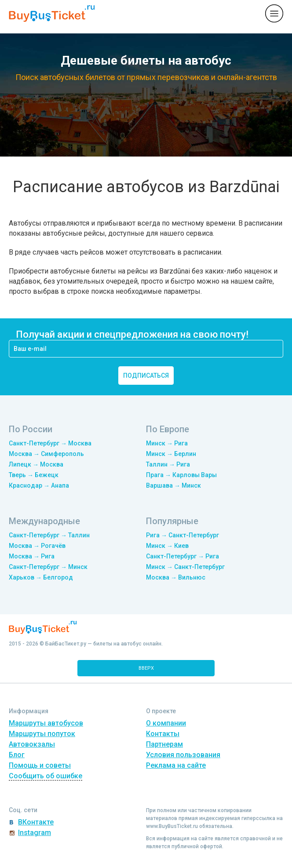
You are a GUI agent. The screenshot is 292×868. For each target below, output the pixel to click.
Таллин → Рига (168, 464)
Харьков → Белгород (41, 577)
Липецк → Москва (36, 464)
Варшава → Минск (173, 485)
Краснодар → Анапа (39, 485)
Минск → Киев (167, 546)
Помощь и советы (40, 765)
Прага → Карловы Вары (181, 475)
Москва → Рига (32, 556)
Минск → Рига (167, 443)
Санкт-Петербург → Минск (48, 567)
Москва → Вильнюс (176, 577)
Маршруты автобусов (46, 723)
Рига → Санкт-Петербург (182, 535)
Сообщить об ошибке (46, 776)
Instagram (35, 833)
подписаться (146, 376)
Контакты (163, 734)
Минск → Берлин (171, 454)
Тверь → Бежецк (34, 475)
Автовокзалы (32, 744)
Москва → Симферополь (46, 454)
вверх (146, 668)
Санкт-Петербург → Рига (182, 556)
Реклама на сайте (176, 765)
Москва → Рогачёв (37, 546)
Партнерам (164, 744)
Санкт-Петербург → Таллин (49, 535)
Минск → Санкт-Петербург (185, 567)
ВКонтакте (36, 822)
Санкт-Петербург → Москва (50, 443)
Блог (17, 755)
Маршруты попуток (42, 734)
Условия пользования (183, 755)
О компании (166, 723)
